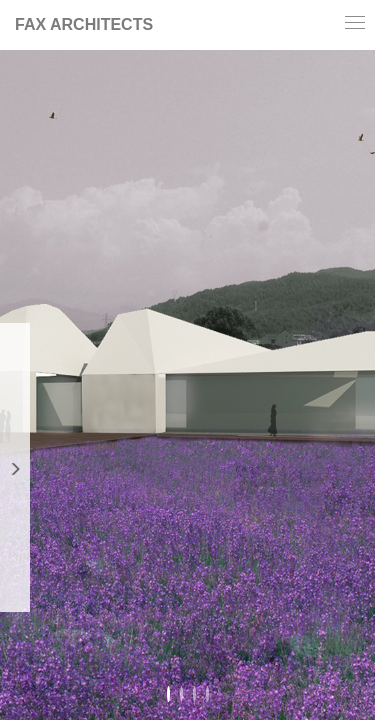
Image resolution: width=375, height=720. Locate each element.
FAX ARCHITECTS (84, 24)
